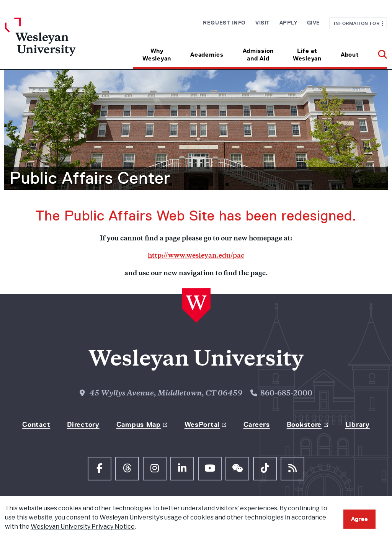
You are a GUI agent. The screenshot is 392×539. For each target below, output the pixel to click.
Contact (36, 425)
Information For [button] (359, 23)
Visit (263, 23)
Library (358, 425)
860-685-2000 (286, 394)
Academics (207, 55)
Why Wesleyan (157, 55)
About (350, 55)
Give (314, 23)
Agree (359, 519)
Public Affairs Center (90, 178)
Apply (288, 23)
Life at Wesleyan (307, 55)
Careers (257, 425)
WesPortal (202, 425)
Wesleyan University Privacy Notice (83, 527)
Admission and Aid (258, 55)
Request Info (224, 23)
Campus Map (139, 425)
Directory (83, 425)
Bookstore (304, 425)
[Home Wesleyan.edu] (53, 43)
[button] (378, 52)
